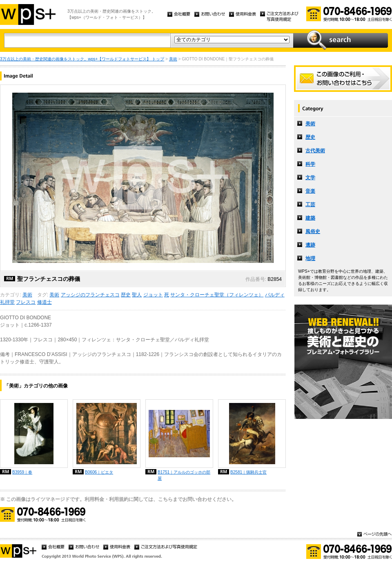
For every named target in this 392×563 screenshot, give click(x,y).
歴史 (126, 295)
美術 (173, 59)
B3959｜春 (22, 472)
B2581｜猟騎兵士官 (248, 472)
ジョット (153, 295)
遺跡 (310, 245)
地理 (310, 258)
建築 (310, 218)
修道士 (45, 302)
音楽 (310, 191)
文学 (310, 178)
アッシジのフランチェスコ (90, 295)
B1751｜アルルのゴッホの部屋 (184, 475)
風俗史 (313, 231)
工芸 (310, 205)
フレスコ (26, 302)
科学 (310, 164)
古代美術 (315, 151)
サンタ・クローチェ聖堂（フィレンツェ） (217, 295)
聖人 (137, 295)
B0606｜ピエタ (99, 472)
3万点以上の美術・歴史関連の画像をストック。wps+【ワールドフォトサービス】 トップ (82, 59)
